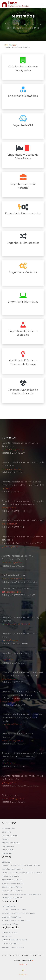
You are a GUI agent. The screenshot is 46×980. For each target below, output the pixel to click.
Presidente (7, 936)
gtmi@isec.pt (9, 782)
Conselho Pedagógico (12, 943)
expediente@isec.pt (13, 740)
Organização (8, 846)
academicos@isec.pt (13, 450)
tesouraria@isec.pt (12, 469)
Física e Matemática (10, 924)
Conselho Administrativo (13, 947)
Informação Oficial (10, 843)
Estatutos (6, 832)
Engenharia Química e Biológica (16, 921)
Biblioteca (6, 862)
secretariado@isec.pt (13, 798)
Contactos (7, 853)
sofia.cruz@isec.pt (11, 592)
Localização (7, 850)
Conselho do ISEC (10, 933)
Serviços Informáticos (12, 887)
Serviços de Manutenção (13, 883)
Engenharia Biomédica (23, 96)
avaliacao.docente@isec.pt (16, 624)
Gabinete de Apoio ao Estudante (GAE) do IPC (21, 894)
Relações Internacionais (13, 869)
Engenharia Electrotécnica (14, 910)
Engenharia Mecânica (23, 272)
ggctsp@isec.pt (10, 640)
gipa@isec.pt (9, 763)
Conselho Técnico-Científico (14, 940)
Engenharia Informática (23, 302)
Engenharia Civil (23, 125)
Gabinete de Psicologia (12, 898)
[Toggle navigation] (42, 4)
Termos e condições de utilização (32, 955)
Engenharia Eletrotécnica (23, 243)
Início (6, 45)
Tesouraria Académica (12, 880)
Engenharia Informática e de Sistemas (18, 913)
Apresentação (8, 828)
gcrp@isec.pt (9, 508)
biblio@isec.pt (9, 524)
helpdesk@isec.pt (11, 702)
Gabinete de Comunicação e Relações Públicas (22, 873)
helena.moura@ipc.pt (13, 579)
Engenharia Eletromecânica (23, 213)
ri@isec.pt (7, 488)
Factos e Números (10, 836)
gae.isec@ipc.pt (10, 546)
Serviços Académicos (11, 876)
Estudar (13, 45)
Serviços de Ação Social (12, 891)
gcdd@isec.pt (9, 679)
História (5, 839)
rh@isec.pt (8, 660)
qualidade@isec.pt (12, 724)
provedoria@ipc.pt (12, 562)
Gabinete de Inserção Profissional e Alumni (21, 866)
